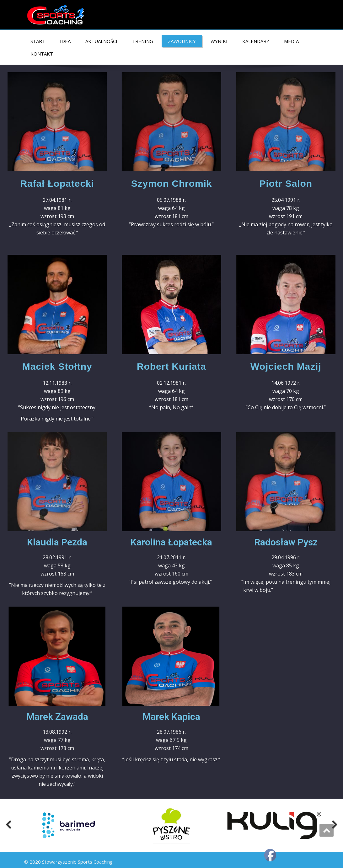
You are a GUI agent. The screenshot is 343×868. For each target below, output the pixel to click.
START (38, 41)
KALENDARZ (256, 41)
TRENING (143, 41)
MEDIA (291, 41)
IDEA (65, 41)
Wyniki (219, 41)
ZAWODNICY (182, 41)
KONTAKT (42, 54)
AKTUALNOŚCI (101, 41)
